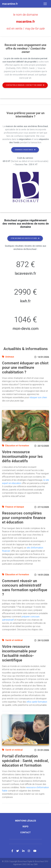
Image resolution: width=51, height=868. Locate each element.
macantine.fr (26, 22)
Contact (26, 832)
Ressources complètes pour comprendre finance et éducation (24, 518)
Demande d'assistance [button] (25, 150)
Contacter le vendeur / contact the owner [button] (25, 85)
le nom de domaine (26, 15)
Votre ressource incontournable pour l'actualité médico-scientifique (19, 653)
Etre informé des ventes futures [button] (25, 238)
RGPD (26, 827)
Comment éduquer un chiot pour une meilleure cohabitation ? (25, 368)
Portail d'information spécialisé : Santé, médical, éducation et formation (25, 761)
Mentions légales (26, 821)
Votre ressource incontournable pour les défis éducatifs (22, 456)
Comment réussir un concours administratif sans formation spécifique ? (25, 588)
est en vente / (26, 29)
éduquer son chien (38, 397)
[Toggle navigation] (45, 4)
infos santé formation (37, 702)
